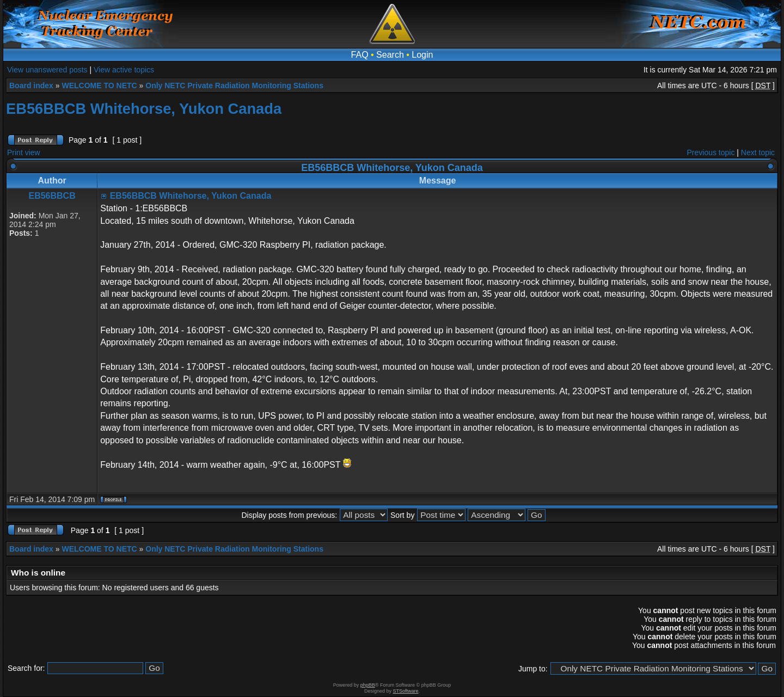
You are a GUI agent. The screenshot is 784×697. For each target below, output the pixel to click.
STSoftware (406, 691)
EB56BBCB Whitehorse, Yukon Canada (144, 109)
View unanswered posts (47, 70)
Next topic (758, 152)
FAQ (360, 55)
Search (390, 55)
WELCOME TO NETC (99, 85)
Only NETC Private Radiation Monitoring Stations (234, 85)
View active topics (124, 70)
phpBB (368, 685)
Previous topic (711, 152)
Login (422, 55)
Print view (24, 152)
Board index (31, 85)
